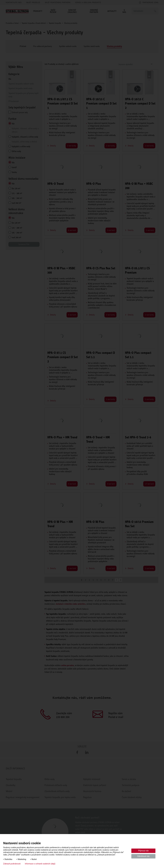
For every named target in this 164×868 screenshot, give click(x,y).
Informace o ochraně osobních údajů (40, 864)
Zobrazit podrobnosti (12, 864)
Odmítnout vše (143, 856)
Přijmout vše (143, 851)
